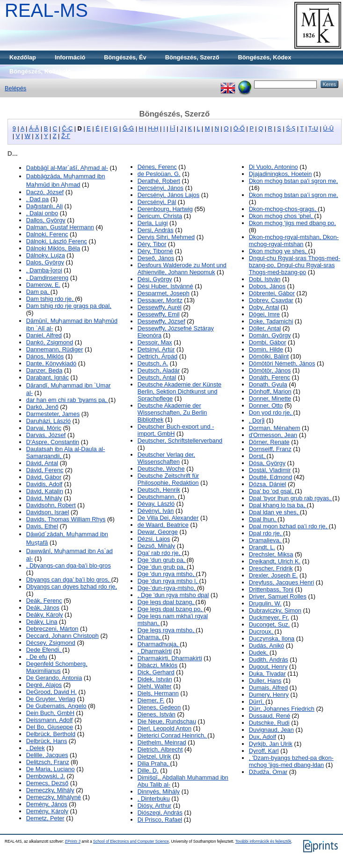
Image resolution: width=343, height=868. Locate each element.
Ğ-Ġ (128, 128)
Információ (70, 57)
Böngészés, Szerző (192, 57)
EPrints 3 (73, 842)
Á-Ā (34, 128)
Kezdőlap (23, 57)
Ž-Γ (66, 136)
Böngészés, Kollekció (40, 71)
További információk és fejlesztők (263, 842)
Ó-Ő (239, 128)
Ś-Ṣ (291, 128)
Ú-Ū (328, 128)
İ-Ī (172, 128)
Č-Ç (67, 128)
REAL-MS (46, 10)
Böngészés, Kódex (265, 57)
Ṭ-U (313, 128)
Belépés (15, 88)
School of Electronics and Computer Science (131, 842)
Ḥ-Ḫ (153, 128)
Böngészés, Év (125, 57)
